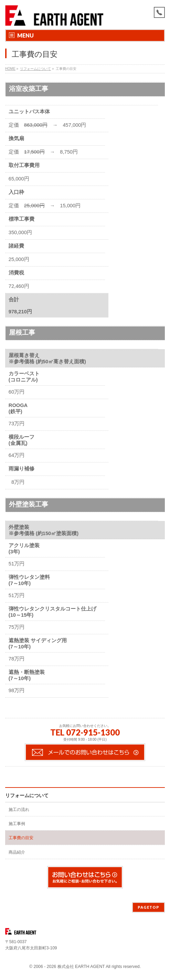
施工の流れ (19, 810)
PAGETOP (148, 907)
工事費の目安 (21, 838)
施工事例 (17, 824)
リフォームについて (27, 795)
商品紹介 (17, 852)
